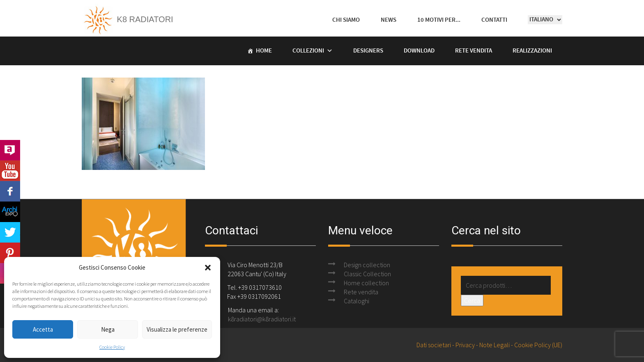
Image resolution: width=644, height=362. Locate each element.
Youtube (10, 171)
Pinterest (10, 253)
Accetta (43, 329)
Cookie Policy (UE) (538, 345)
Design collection (367, 265)
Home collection (366, 283)
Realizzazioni (532, 51)
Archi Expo (10, 212)
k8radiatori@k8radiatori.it (262, 319)
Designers (368, 51)
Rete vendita (474, 51)
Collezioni (308, 51)
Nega (108, 329)
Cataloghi (356, 301)
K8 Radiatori (128, 19)
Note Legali (494, 345)
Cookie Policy (112, 347)
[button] (208, 268)
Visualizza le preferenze (177, 329)
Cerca (472, 300)
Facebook (10, 191)
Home (264, 51)
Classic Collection (367, 274)
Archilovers (10, 150)
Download (419, 51)
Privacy (465, 345)
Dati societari (434, 345)
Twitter (10, 232)
